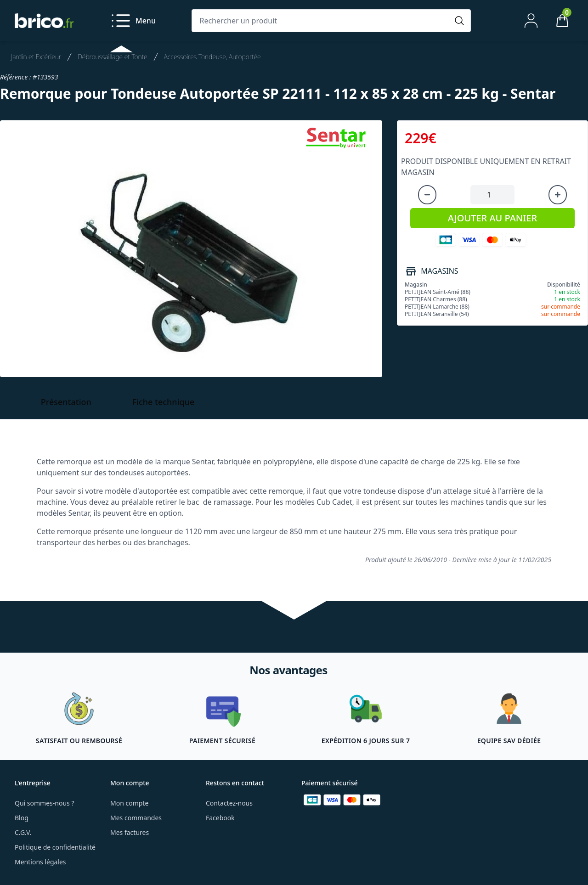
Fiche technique (164, 402)
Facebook (220, 818)
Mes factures (130, 832)
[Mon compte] (531, 21)
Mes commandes (136, 818)
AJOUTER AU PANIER (492, 218)
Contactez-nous (229, 803)
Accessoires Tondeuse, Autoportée (212, 57)
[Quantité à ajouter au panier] (492, 195)
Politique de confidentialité (55, 847)
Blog (22, 818)
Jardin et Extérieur (36, 57)
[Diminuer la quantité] (427, 195)
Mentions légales (40, 862)
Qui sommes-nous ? (45, 803)
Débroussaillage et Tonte (113, 57)
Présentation (66, 402)
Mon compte (129, 803)
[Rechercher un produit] (322, 21)
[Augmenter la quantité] (558, 195)
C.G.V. (23, 832)
